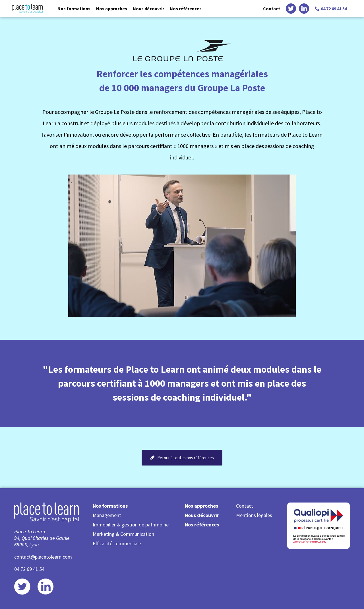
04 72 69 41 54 (29, 569)
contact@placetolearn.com (43, 557)
